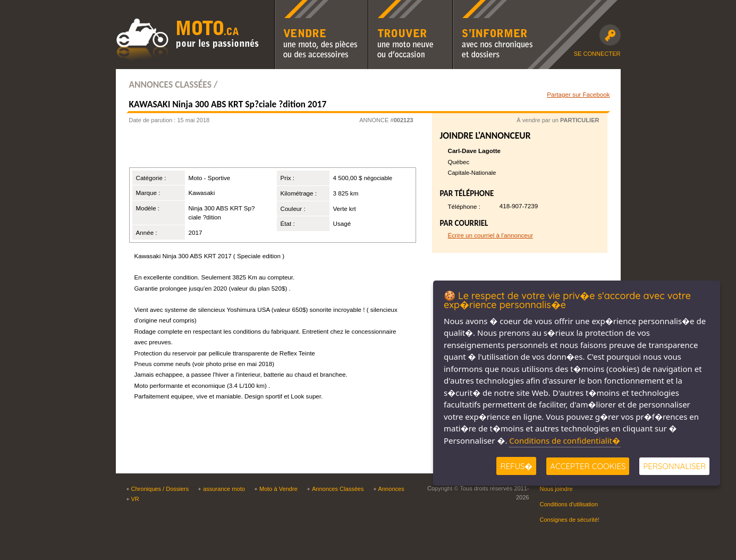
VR (135, 499)
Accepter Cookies (588, 466)
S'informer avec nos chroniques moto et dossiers (495, 7)
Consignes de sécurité (569, 520)
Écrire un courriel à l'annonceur (491, 235)
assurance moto (224, 489)
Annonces (391, 489)
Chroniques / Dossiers (160, 489)
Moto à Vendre (278, 489)
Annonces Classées (338, 489)
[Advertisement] (259, 149)
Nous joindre (556, 489)
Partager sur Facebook (578, 94)
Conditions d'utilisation (569, 504)
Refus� (516, 466)
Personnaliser (674, 466)
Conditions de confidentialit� (565, 440)
